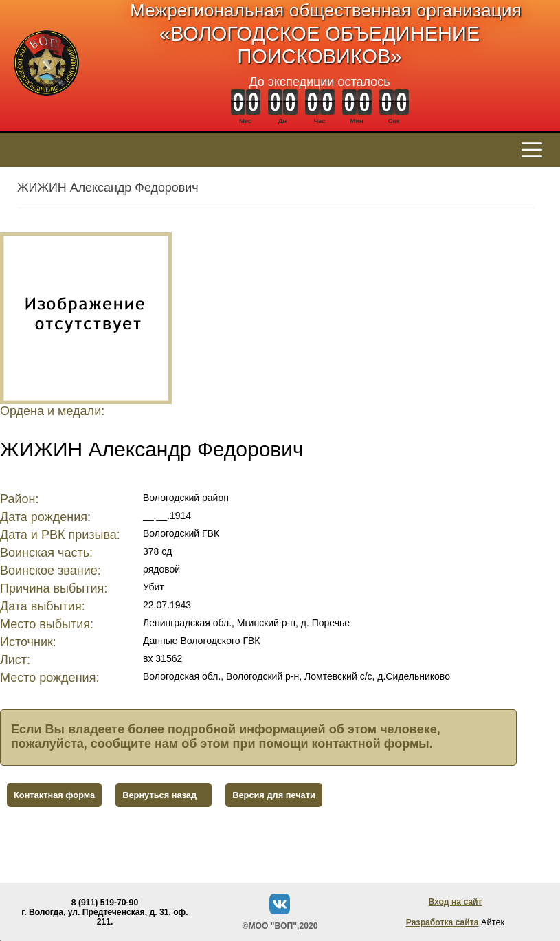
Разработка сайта (443, 922)
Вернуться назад (159, 795)
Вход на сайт (455, 902)
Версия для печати (274, 795)
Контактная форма (54, 795)
